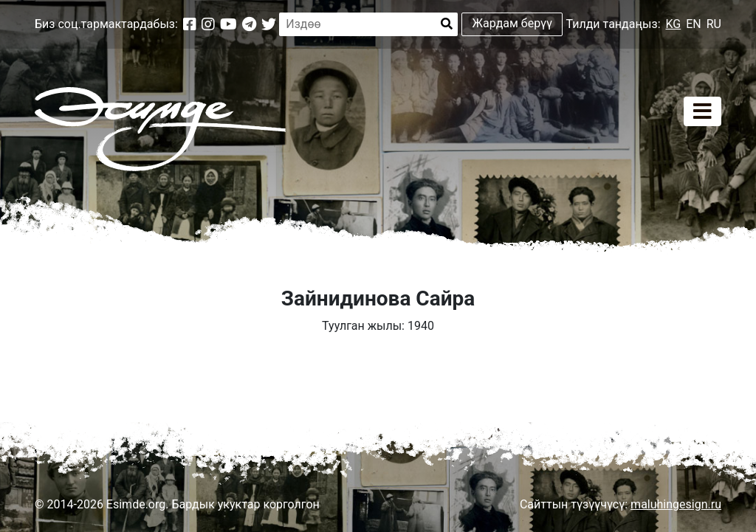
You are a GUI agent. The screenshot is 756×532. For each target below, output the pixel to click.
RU (714, 24)
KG (674, 24)
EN (694, 24)
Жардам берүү (513, 23)
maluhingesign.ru (676, 504)
